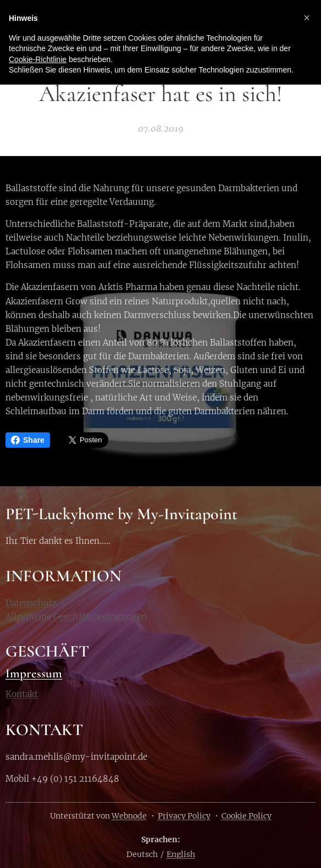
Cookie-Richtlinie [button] (38, 59)
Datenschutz (31, 602)
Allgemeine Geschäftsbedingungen (76, 616)
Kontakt (22, 695)
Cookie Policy (247, 816)
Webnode (129, 816)
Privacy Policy (184, 816)
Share (28, 440)
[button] (307, 18)
